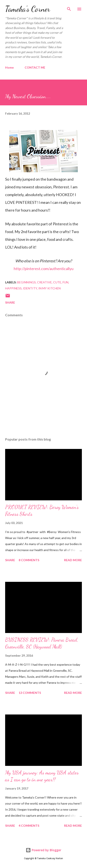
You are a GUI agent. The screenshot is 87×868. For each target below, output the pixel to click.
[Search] (69, 8)
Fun (65, 282)
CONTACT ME (35, 67)
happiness (13, 288)
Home (9, 67)
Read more (73, 560)
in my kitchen (49, 288)
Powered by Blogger (43, 850)
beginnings (26, 282)
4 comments (29, 826)
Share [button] (10, 302)
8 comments (29, 560)
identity (30, 288)
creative (44, 282)
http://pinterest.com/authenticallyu (44, 269)
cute (57, 282)
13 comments (30, 693)
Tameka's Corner (28, 9)
